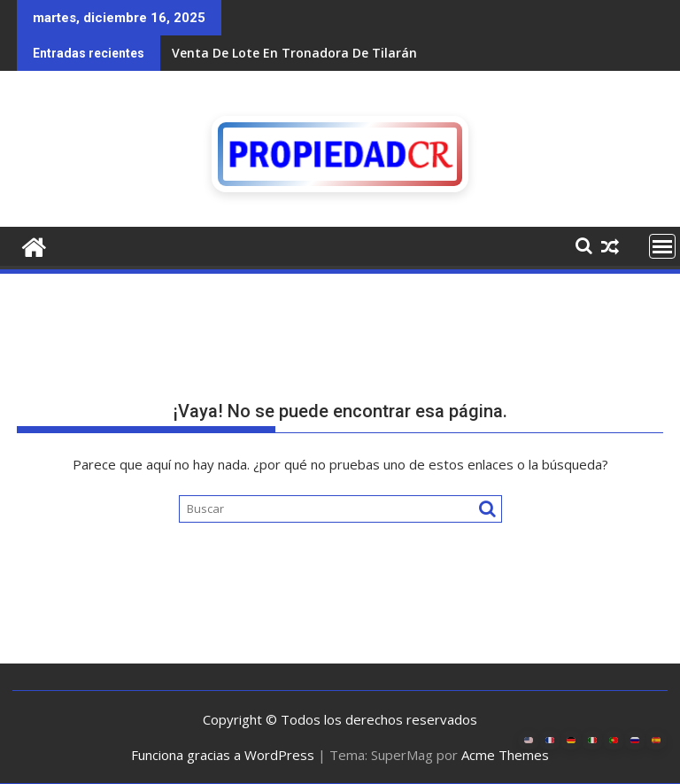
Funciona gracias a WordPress (223, 755)
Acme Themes (505, 755)
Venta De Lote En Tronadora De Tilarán (294, 53)
